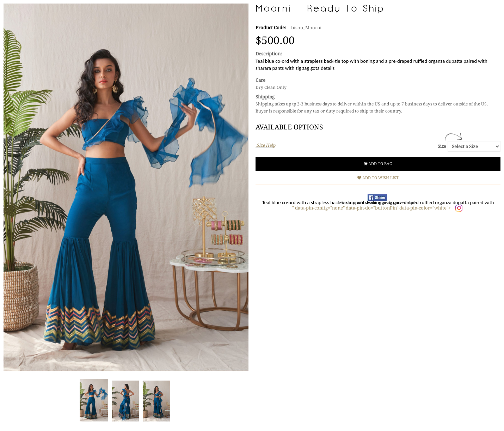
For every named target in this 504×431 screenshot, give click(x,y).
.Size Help (265, 145)
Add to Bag (378, 164)
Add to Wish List (378, 178)
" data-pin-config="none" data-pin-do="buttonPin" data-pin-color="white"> (372, 208)
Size (442, 146)
